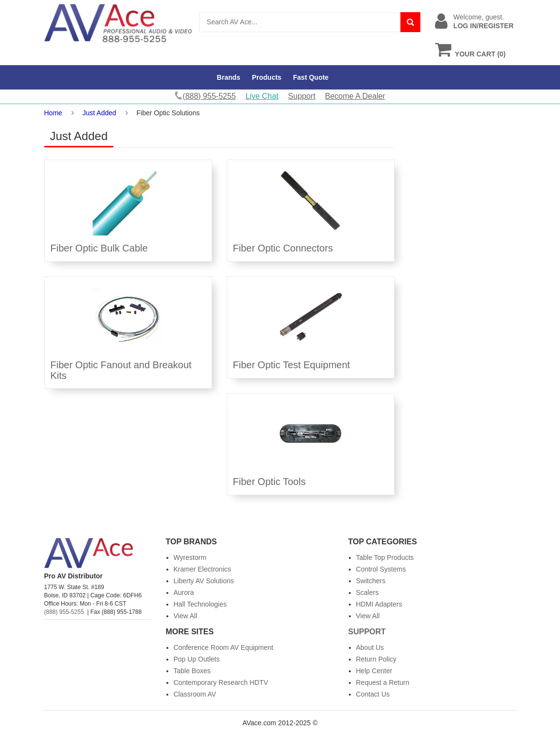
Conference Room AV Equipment (224, 647)
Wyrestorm (190, 557)
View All (186, 616)
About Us (370, 647)
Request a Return (383, 682)
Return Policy (376, 659)
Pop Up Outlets (197, 659)
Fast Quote (311, 77)
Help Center (374, 671)
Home (53, 113)
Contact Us (373, 694)
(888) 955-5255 (64, 612)
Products (267, 77)
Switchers (371, 581)
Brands (229, 77)
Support (302, 96)
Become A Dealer (355, 96)
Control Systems (381, 569)
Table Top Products (385, 557)
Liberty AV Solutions (204, 581)
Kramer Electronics (202, 569)
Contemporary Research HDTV (221, 682)
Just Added (99, 113)
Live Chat (262, 96)
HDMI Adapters (379, 604)
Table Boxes (192, 671)
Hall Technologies (200, 604)
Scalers (368, 592)
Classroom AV (195, 694)
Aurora (184, 592)
